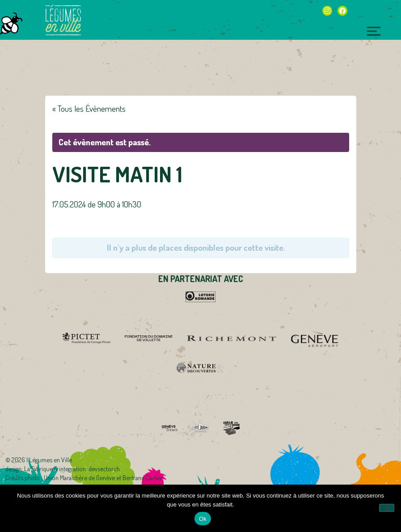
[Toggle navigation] (374, 30)
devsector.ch (104, 469)
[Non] (387, 508)
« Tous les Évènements (89, 108)
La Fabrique (38, 469)
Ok (203, 519)
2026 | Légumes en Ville (42, 460)
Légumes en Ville (63, 20)
